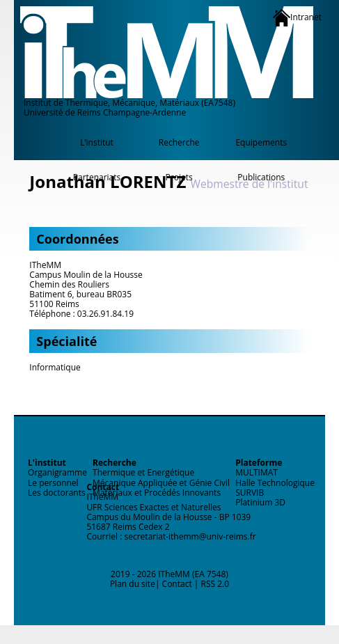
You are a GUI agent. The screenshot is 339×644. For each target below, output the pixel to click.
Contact (177, 584)
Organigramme (57, 472)
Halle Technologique (275, 483)
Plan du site (133, 584)
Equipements (261, 142)
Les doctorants (57, 493)
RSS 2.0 (215, 584)
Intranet (297, 18)
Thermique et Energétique (143, 472)
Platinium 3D (260, 502)
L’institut (97, 142)
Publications (261, 177)
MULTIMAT (257, 472)
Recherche (179, 142)
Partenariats (97, 177)
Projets (179, 177)
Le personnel (53, 483)
